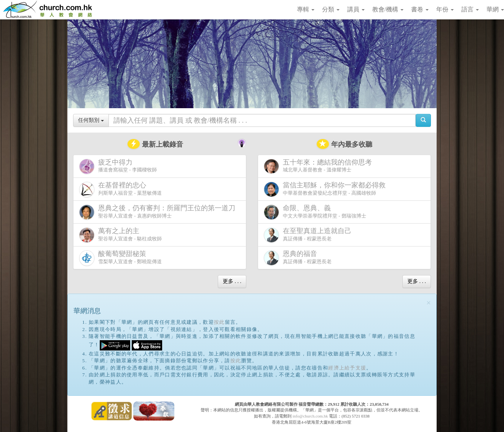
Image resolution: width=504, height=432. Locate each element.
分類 (331, 9)
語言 (470, 9)
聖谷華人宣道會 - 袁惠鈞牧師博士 (159, 212)
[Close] (429, 303)
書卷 (420, 9)
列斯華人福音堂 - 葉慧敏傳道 (120, 189)
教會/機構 (388, 9)
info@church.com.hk (310, 416)
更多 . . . (232, 281)
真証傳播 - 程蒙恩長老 (309, 235)
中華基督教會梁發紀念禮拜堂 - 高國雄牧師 (326, 189)
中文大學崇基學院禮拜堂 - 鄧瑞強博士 (315, 212)
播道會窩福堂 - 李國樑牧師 (118, 166)
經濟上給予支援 (347, 368)
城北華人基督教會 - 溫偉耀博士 (319, 166)
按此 (219, 322)
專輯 (306, 9)
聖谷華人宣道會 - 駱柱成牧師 (120, 235)
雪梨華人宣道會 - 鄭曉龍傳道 (120, 258)
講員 (356, 9)
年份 (445, 9)
